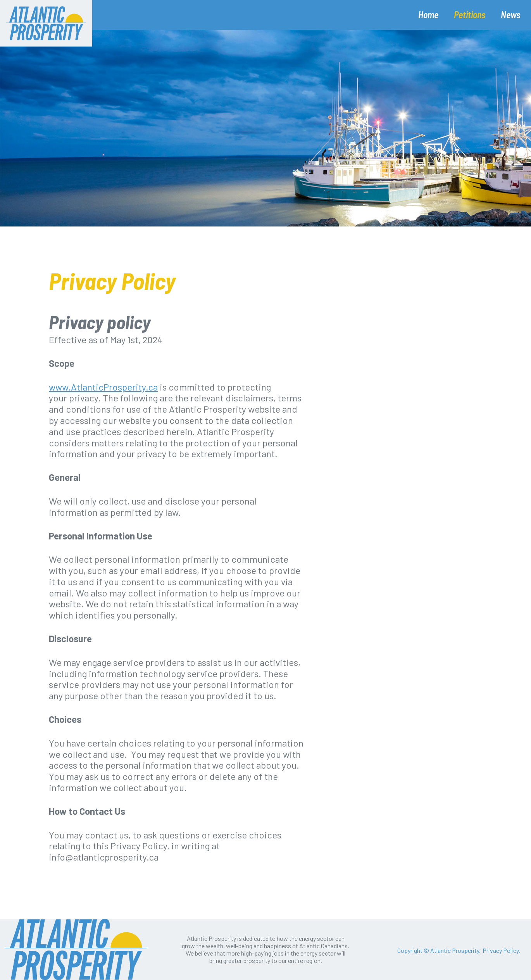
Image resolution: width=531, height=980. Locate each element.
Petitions (470, 15)
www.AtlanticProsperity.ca (103, 387)
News (510, 15)
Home (428, 15)
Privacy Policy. (501, 950)
